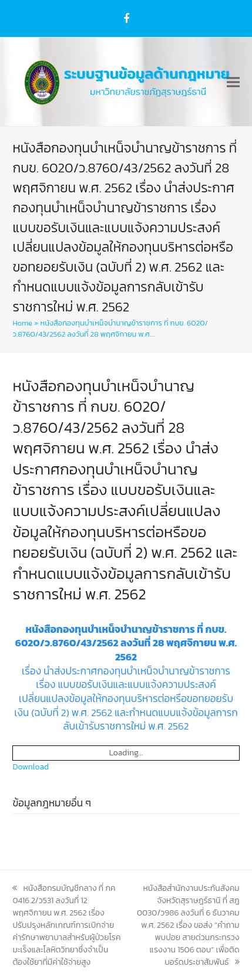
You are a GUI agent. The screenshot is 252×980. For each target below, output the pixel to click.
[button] (233, 82)
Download (31, 767)
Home (22, 323)
